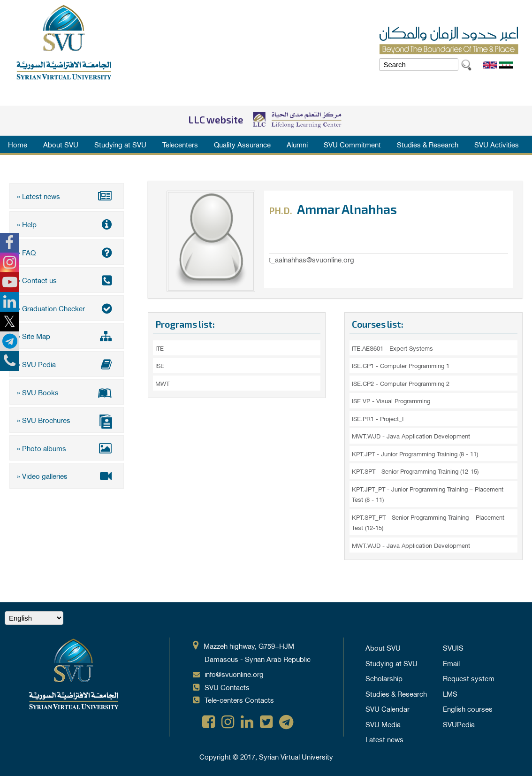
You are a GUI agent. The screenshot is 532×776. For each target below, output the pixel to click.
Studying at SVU (120, 144)
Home (18, 144)
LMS (450, 693)
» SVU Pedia (67, 363)
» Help (67, 224)
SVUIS (453, 647)
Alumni (297, 144)
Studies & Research (428, 144)
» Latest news (67, 196)
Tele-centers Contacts (239, 699)
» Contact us (67, 280)
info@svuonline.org (234, 674)
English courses (468, 708)
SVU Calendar (388, 708)
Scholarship (384, 678)
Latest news (384, 739)
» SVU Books (67, 392)
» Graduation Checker (67, 307)
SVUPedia (459, 724)
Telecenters (180, 144)
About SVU (61, 144)
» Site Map (67, 336)
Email (451, 663)
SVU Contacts (227, 687)
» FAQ (67, 252)
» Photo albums (67, 447)
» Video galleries (67, 475)
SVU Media (383, 724)
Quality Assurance (242, 144)
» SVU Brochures (67, 420)
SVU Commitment (352, 144)
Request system (469, 678)
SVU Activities (497, 144)
